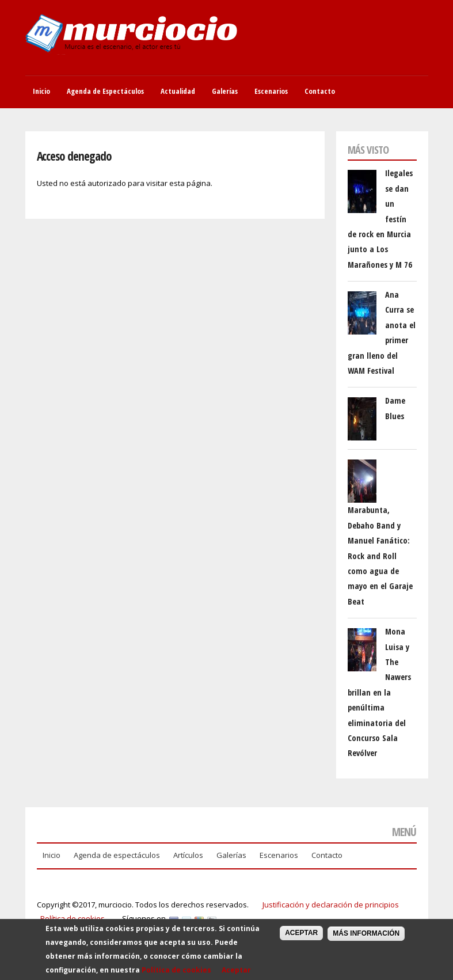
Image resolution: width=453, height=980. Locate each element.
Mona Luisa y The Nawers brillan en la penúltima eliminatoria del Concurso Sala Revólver (379, 692)
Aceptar (236, 974)
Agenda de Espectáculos (105, 91)
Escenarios (271, 91)
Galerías (225, 91)
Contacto (320, 91)
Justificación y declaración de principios (331, 905)
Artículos (188, 855)
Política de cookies (73, 918)
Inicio (41, 91)
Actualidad (178, 91)
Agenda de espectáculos (117, 855)
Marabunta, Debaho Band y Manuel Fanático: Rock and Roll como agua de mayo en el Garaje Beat (380, 555)
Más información (366, 937)
